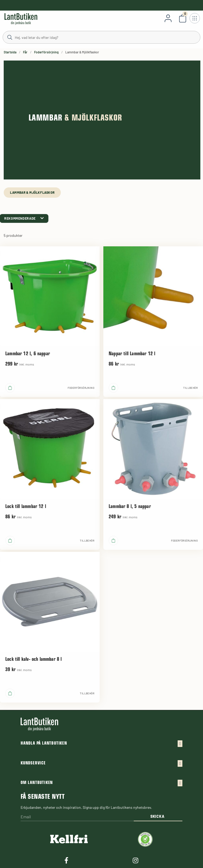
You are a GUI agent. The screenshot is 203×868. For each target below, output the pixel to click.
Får (25, 52)
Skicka (157, 816)
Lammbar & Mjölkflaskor (32, 192)
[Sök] (101, 37)
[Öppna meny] (195, 18)
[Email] (77, 817)
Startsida (10, 52)
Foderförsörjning (46, 52)
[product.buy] (10, 388)
